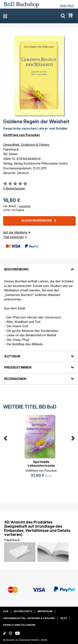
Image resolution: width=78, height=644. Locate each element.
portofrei (25, 206)
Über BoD (67, 6)
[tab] (39, 267)
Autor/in (12, 356)
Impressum (45, 611)
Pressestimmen (18, 367)
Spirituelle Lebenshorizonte (41, 464)
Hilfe (63, 618)
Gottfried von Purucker (22, 135)
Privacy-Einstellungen (19, 625)
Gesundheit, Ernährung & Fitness (26, 145)
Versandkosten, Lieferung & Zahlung (29, 618)
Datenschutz (23, 611)
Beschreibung (16, 269)
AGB (6, 611)
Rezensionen (15, 379)
